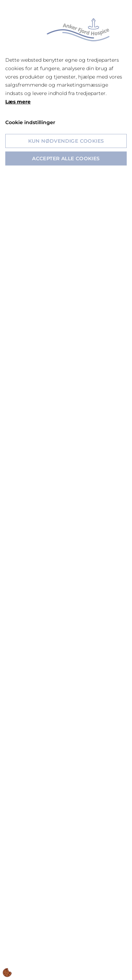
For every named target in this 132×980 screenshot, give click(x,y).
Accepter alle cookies (66, 158)
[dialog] (66, 490)
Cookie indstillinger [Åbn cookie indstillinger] (30, 122)
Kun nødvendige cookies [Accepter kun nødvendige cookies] (66, 141)
